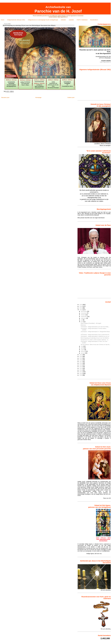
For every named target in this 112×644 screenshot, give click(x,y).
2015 (81, 365)
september (84, 317)
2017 (81, 362)
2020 (81, 356)
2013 (81, 368)
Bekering (83, 325)
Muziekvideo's (94, 20)
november (84, 313)
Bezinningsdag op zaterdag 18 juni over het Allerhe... (95, 338)
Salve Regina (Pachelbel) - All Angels (91, 323)
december (84, 311)
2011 (81, 372)
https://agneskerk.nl (105, 62)
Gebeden (63, 20)
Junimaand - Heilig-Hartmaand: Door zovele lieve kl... (95, 335)
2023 (81, 308)
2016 (81, 363)
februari (83, 351)
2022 (81, 310)
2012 (81, 370)
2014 (81, 367)
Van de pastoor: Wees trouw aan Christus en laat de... (96, 345)
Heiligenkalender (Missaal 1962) (16, 20)
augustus (84, 318)
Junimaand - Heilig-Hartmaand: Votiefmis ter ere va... (95, 336)
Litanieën (71, 20)
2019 (81, 358)
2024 (81, 306)
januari (83, 353)
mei (82, 346)
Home (3, 20)
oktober (83, 315)
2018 (81, 360)
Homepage (38, 97)
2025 (81, 305)
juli (82, 320)
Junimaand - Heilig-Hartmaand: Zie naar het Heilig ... (95, 327)
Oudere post (71, 97)
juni (82, 322)
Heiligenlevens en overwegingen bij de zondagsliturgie (43, 20)
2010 (81, 373)
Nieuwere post (5, 97)
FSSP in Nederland (82, 20)
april (82, 348)
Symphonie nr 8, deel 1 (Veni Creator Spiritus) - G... (95, 340)
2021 (81, 355)
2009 (81, 375)
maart (83, 350)
